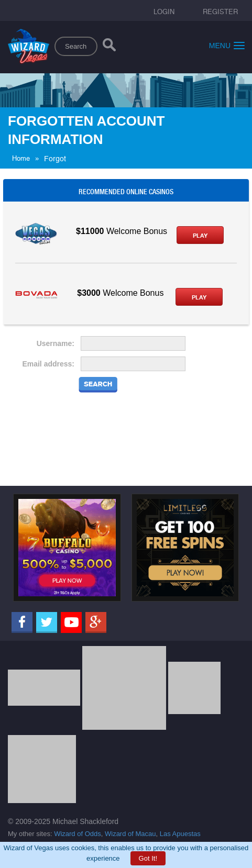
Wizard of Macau (130, 834)
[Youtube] (71, 622)
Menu (227, 45)
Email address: (48, 364)
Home (21, 158)
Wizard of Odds (78, 834)
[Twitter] (47, 622)
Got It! (148, 858)
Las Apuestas (180, 834)
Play (200, 236)
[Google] (96, 622)
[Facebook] (22, 622)
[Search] (109, 47)
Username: (56, 343)
